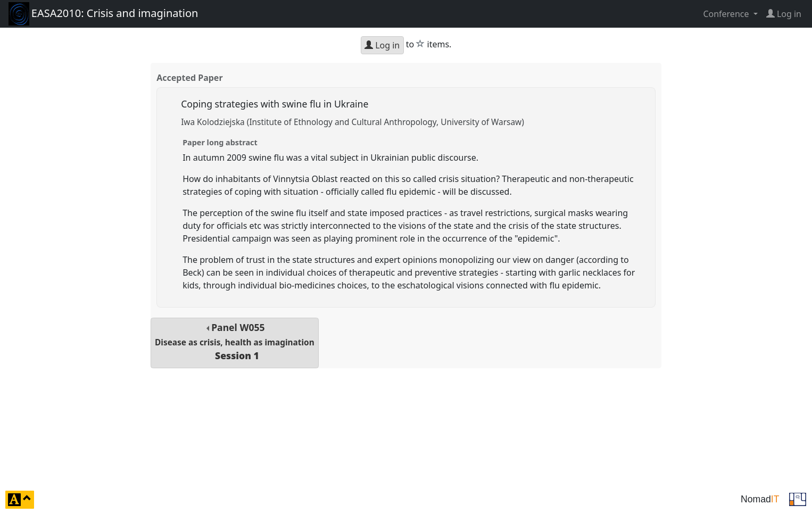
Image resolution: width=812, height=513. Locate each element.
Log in (382, 45)
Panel (235, 341)
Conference (727, 14)
